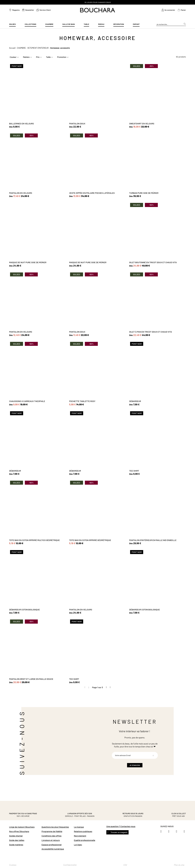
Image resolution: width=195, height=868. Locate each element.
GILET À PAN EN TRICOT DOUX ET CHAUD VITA (151, 332)
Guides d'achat (16, 836)
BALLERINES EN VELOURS (21, 123)
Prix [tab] (38, 57)
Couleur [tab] (13, 57)
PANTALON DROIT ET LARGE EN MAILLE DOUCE (31, 679)
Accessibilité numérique (53, 849)
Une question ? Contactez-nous (121, 826)
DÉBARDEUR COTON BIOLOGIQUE (24, 610)
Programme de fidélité (52, 831)
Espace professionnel (52, 845)
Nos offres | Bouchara (19, 831)
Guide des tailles (17, 840)
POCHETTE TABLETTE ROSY (82, 401)
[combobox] (171, 24)
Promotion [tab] (62, 57)
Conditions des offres (52, 836)
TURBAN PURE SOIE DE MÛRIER (144, 193)
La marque (79, 827)
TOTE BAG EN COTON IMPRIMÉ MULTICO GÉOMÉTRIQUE (34, 540)
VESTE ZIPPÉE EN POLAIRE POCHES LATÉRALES (92, 193)
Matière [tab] (26, 57)
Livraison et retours (51, 840)
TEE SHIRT (134, 471)
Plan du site (179, 865)
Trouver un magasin (119, 832)
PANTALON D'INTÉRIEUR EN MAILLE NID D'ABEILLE (153, 540)
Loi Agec (78, 845)
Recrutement (80, 836)
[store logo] (98, 10)
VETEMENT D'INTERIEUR (38, 48)
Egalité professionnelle (84, 840)
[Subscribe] (153, 755)
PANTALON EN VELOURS (21, 193)
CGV (125, 865)
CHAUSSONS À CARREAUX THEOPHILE (27, 401)
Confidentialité (70, 865)
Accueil (12, 48)
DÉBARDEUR (135, 401)
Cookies (13, 865)
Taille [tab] (48, 57)
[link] (168, 10)
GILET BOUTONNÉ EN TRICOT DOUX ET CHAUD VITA (153, 262)
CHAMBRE (21, 48)
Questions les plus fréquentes (55, 827)
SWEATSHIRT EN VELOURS (142, 123)
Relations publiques (83, 831)
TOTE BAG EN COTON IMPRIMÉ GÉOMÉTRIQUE (90, 540)
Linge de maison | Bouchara (22, 827)
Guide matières (16, 845)
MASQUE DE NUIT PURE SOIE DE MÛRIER (28, 262)
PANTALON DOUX (77, 123)
